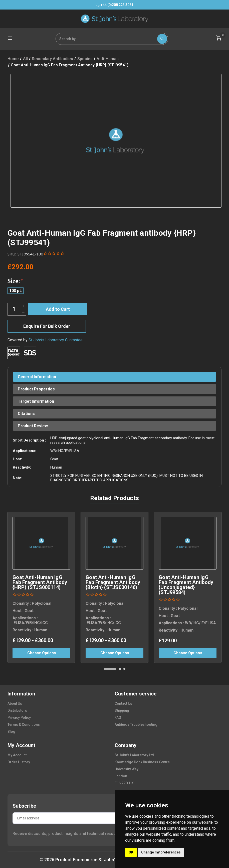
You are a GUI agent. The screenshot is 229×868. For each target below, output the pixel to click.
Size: (15, 281)
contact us (123, 703)
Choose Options (42, 653)
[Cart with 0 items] (219, 38)
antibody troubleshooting (136, 725)
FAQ (118, 717)
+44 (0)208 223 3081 (114, 5)
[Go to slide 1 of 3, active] (110, 669)
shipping (122, 710)
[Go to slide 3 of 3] (124, 669)
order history (19, 762)
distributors (17, 710)
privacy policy (19, 717)
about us (15, 703)
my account (17, 755)
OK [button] (131, 852)
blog (11, 732)
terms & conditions (24, 725)
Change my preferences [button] (161, 852)
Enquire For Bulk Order (47, 326)
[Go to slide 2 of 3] (120, 669)
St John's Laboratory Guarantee (56, 340)
